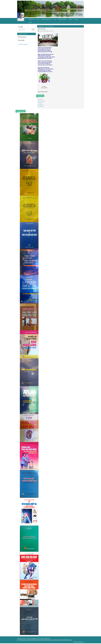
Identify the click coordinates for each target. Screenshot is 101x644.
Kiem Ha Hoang (23, 44)
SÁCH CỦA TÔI (21, 111)
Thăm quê (41, 106)
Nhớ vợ (41, 103)
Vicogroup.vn (81, 642)
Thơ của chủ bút (22, 37)
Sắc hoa (41, 99)
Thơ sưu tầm (21, 40)
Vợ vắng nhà (42, 101)
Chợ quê (41, 105)
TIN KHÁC (40, 96)
